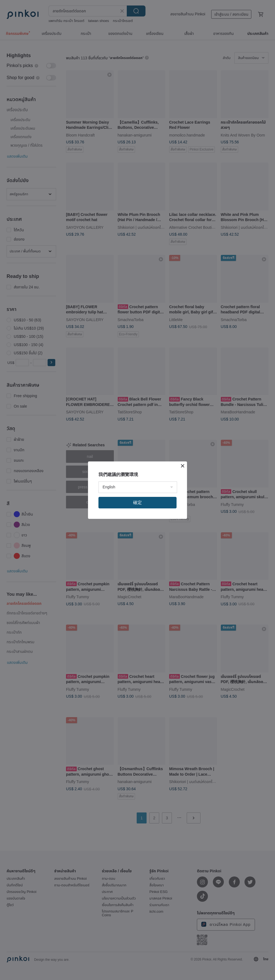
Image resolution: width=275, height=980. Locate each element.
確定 (137, 502)
